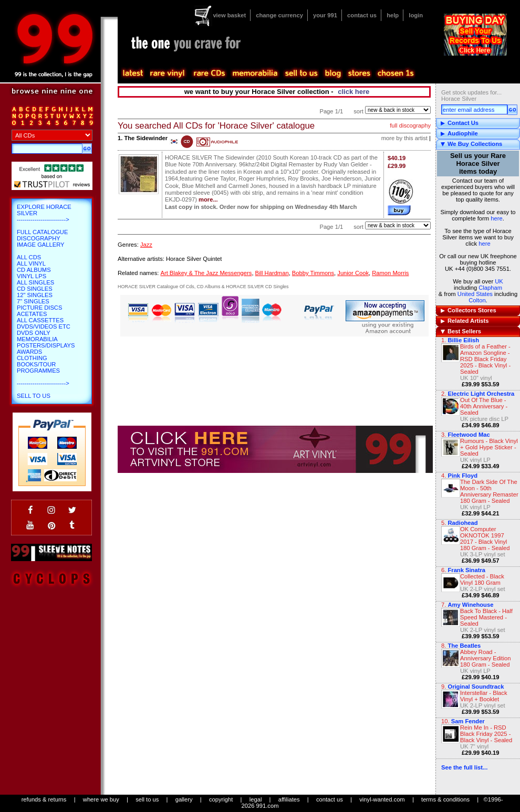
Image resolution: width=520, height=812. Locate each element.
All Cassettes (40, 320)
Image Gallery (41, 245)
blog (332, 73)
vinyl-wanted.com (382, 799)
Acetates (32, 314)
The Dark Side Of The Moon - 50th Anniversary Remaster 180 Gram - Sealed (489, 491)
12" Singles (35, 295)
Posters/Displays (46, 345)
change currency (279, 15)
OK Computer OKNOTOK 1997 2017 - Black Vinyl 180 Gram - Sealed (485, 539)
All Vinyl (31, 263)
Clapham (490, 288)
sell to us (147, 799)
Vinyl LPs (32, 276)
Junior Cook (353, 273)
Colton (477, 300)
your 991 (325, 15)
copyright (221, 799)
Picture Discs (39, 308)
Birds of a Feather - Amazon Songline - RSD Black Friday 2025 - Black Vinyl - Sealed (485, 359)
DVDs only (34, 333)
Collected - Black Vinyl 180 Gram (482, 579)
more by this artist (404, 138)
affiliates (289, 799)
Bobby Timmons (313, 273)
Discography (39, 238)
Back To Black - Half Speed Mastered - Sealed (486, 617)
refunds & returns (44, 799)
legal (256, 799)
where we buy (101, 799)
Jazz (146, 245)
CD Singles (35, 289)
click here (353, 92)
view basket (229, 15)
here (496, 218)
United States (475, 294)
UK (499, 281)
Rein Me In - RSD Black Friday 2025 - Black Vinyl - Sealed (486, 734)
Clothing (32, 358)
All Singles (35, 282)
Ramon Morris (390, 273)
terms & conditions (445, 799)
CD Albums (34, 270)
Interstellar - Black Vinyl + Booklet (484, 696)
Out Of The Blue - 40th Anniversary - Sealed (484, 406)
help (393, 15)
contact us (362, 15)
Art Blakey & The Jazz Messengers (206, 273)
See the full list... (464, 767)
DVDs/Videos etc (44, 326)
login (416, 15)
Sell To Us (34, 396)
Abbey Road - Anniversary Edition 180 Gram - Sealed (485, 658)
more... (208, 199)
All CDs (29, 257)
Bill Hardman (272, 273)
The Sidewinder (146, 138)
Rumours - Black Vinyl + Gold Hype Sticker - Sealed (489, 447)
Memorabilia (37, 339)
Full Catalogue (42, 232)
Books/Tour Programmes (38, 367)
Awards (29, 352)
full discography (410, 125)
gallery (184, 799)
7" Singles (33, 301)
